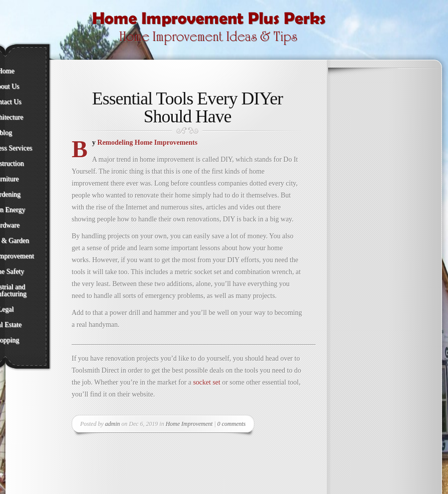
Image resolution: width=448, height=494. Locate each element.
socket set (207, 382)
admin (112, 424)
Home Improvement (189, 424)
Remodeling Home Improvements (149, 143)
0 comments (232, 424)
